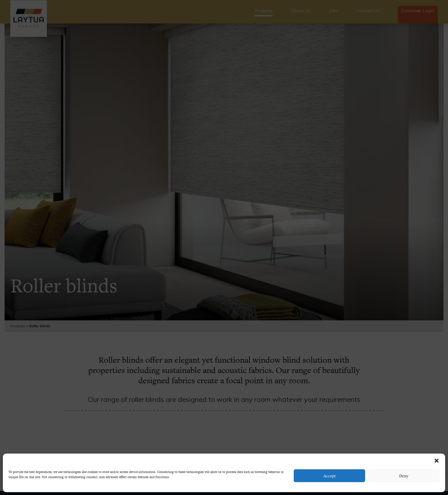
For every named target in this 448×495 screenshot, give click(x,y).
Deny (404, 476)
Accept (330, 476)
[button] (437, 461)
